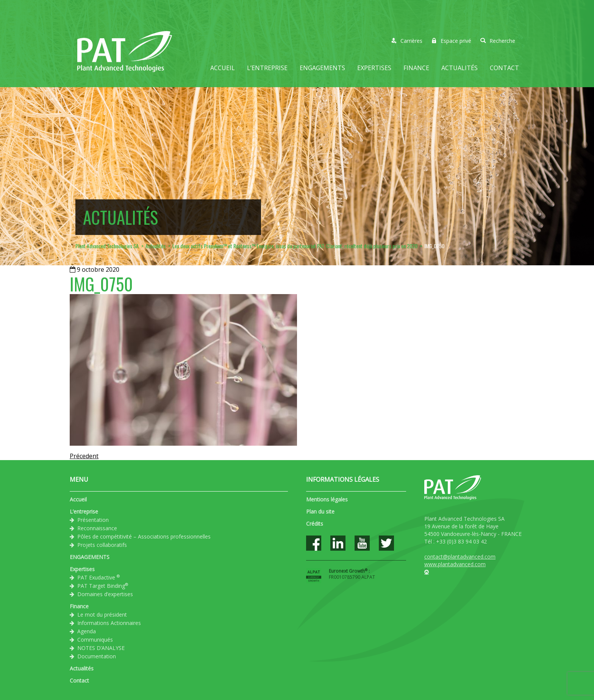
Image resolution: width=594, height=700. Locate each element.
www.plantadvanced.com (455, 564)
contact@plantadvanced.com (460, 557)
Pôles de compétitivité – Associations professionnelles (144, 536)
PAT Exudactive (98, 577)
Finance (416, 68)
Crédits (315, 524)
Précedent (84, 456)
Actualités (460, 68)
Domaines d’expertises (105, 594)
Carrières (407, 41)
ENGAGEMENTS (322, 68)
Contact (504, 68)
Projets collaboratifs (102, 545)
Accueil (223, 68)
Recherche (498, 41)
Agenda (87, 631)
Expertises (374, 68)
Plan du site (320, 511)
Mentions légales (327, 499)
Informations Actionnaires (109, 623)
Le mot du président (102, 615)
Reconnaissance (97, 528)
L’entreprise (267, 68)
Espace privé (451, 41)
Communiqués (95, 640)
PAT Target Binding (103, 586)
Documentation (97, 656)
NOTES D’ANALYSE (101, 648)
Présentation (93, 520)
